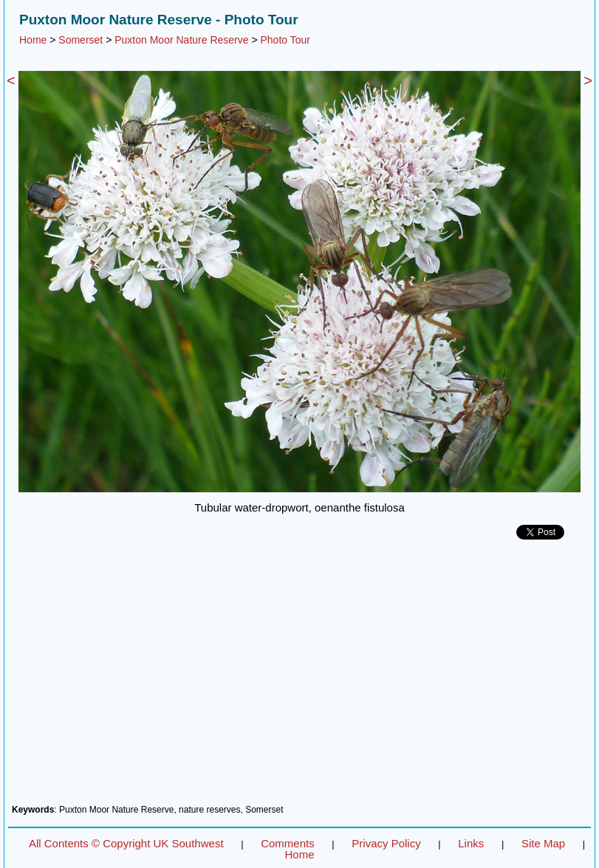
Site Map (543, 843)
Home (33, 40)
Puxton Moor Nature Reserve (181, 40)
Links (471, 843)
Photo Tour (285, 40)
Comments (288, 843)
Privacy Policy (386, 843)
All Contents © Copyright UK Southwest (126, 843)
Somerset (81, 40)
